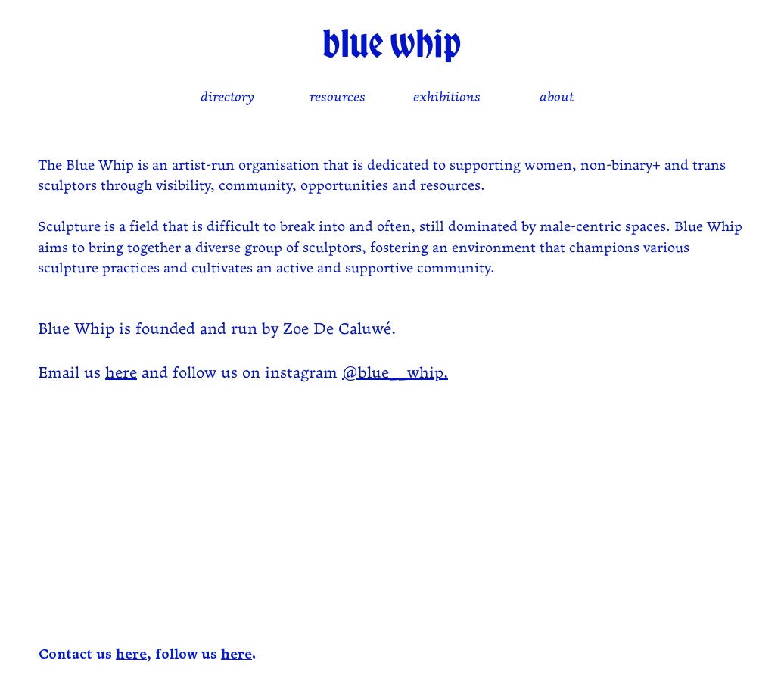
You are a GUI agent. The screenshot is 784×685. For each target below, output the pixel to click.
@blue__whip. (395, 374)
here (121, 374)
